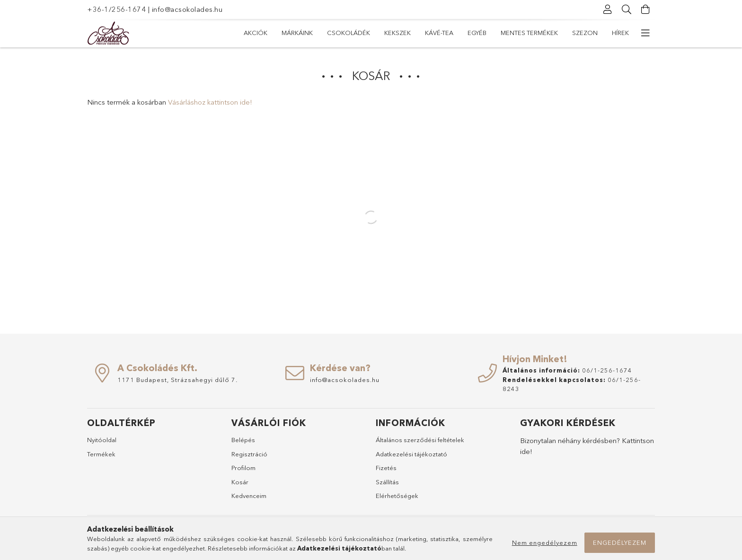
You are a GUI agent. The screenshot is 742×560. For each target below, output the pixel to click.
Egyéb (477, 33)
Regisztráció (249, 454)
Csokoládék (349, 33)
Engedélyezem (620, 542)
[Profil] (608, 9)
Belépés (243, 440)
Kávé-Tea (439, 33)
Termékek (101, 454)
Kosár (240, 482)
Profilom (243, 468)
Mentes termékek (529, 33)
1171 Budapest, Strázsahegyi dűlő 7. (177, 380)
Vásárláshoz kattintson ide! (210, 102)
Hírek (620, 33)
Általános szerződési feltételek (420, 440)
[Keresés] (627, 9)
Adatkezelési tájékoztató (411, 454)
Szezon (585, 33)
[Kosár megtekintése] (645, 9)
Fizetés (386, 468)
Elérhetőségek (397, 496)
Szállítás (387, 482)
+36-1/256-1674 (116, 9)
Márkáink (297, 33)
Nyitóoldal (102, 440)
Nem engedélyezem (545, 542)
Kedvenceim (249, 496)
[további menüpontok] (645, 33)
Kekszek (397, 33)
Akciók (256, 33)
